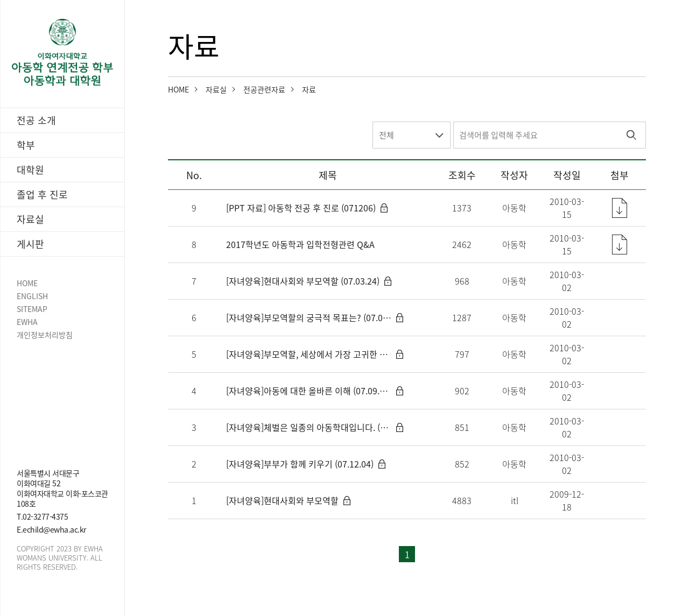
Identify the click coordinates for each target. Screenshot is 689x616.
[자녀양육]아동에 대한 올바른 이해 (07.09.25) (309, 391)
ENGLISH (32, 296)
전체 (386, 135)
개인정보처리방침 (45, 335)
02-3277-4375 (45, 516)
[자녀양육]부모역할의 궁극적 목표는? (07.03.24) (309, 317)
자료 (309, 89)
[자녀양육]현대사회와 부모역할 (282, 500)
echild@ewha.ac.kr (54, 529)
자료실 (216, 89)
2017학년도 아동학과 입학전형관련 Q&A (300, 244)
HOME (27, 283)
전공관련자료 (264, 89)
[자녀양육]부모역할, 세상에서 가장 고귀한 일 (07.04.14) (309, 354)
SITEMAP (32, 309)
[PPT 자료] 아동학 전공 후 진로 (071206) (301, 208)
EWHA (27, 322)
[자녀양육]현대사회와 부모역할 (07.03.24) (303, 281)
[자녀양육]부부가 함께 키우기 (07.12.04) (300, 464)
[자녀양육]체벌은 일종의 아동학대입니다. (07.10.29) (309, 427)
